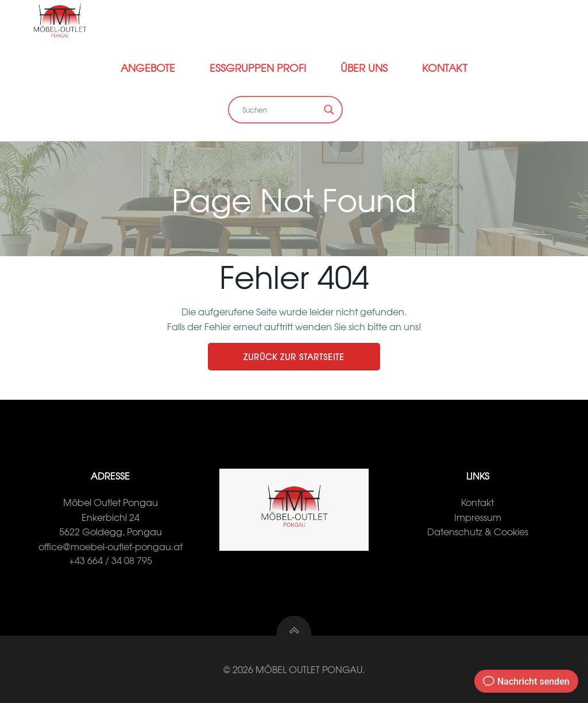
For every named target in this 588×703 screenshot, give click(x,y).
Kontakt (445, 67)
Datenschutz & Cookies (478, 531)
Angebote (148, 67)
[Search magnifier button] (329, 110)
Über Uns (364, 67)
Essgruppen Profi (258, 67)
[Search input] (280, 110)
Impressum (478, 517)
